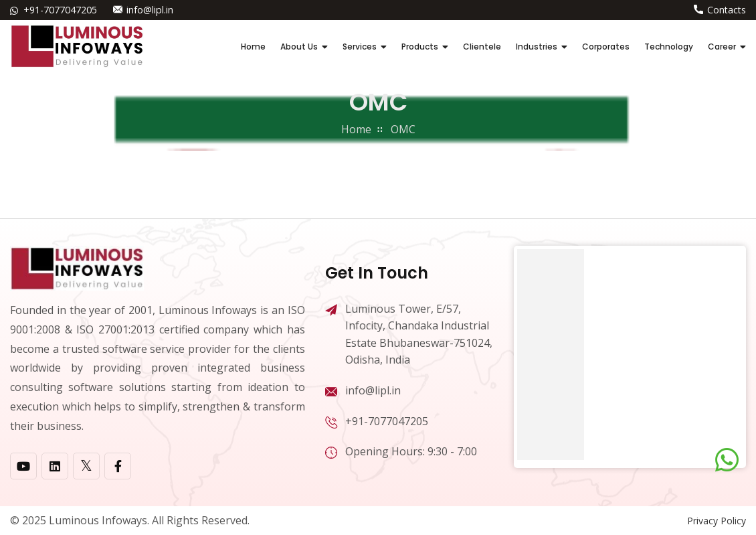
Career (722, 47)
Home (253, 47)
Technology (669, 47)
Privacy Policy (717, 521)
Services (360, 47)
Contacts (727, 10)
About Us (299, 47)
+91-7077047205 (60, 10)
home (356, 129)
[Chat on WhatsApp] (727, 460)
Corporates (606, 47)
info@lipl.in (150, 10)
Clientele (482, 47)
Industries (537, 47)
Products (420, 47)
